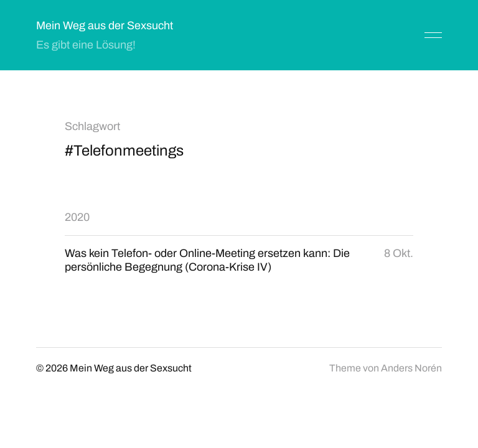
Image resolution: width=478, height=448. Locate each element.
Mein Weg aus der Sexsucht (105, 26)
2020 (77, 217)
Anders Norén (411, 368)
